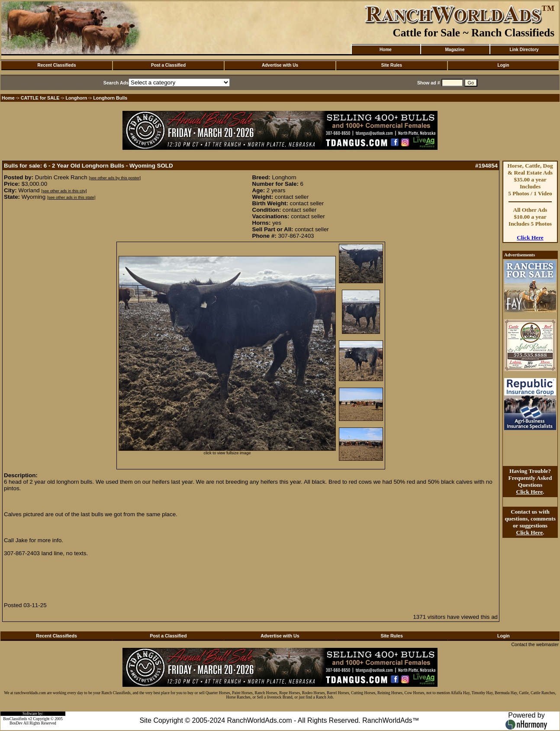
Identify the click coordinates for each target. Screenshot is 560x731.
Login (503, 65)
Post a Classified (168, 65)
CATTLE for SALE (40, 98)
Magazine (455, 50)
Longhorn (77, 98)
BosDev (16, 723)
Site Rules (392, 65)
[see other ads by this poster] (115, 178)
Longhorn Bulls (110, 98)
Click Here (530, 238)
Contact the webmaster (535, 644)
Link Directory (524, 50)
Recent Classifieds (57, 65)
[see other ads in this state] (71, 197)
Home (386, 50)
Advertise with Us (280, 65)
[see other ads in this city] (64, 191)
